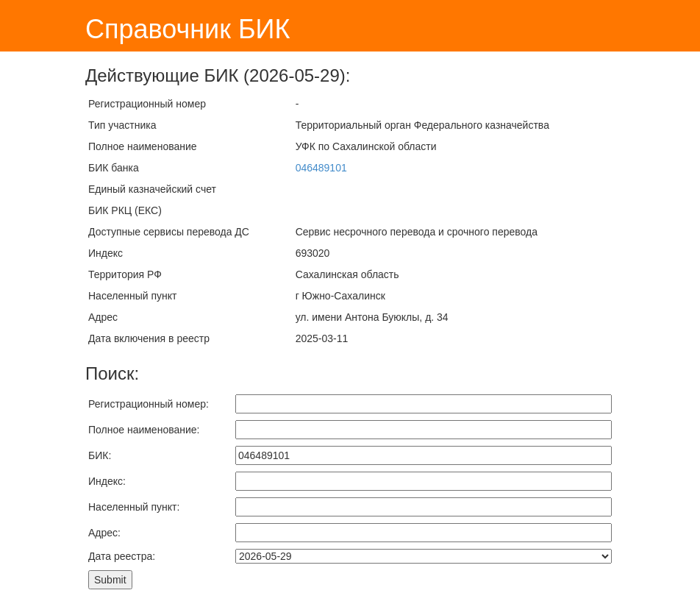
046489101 (321, 168)
